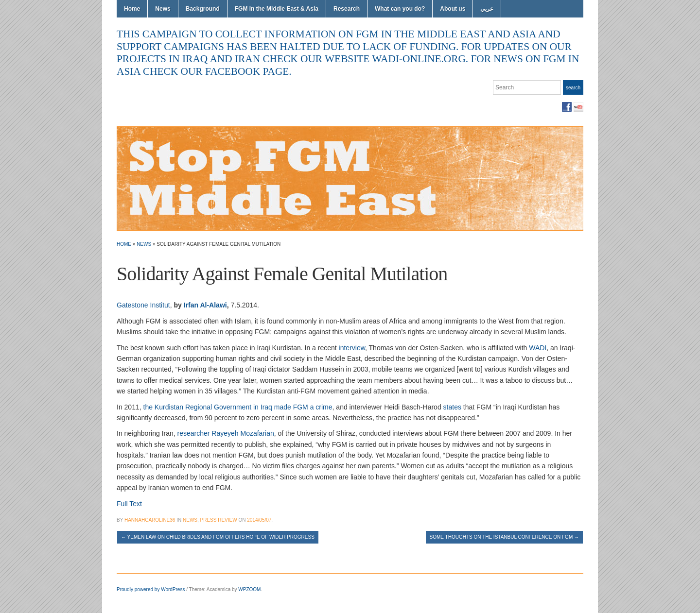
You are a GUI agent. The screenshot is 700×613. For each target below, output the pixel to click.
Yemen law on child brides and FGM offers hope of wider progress (218, 537)
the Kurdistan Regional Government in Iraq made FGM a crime (238, 407)
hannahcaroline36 (150, 520)
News (163, 9)
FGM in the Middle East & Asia (277, 9)
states (452, 407)
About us (453, 9)
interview (352, 348)
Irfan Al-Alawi (205, 305)
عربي (487, 9)
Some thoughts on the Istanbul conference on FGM (504, 537)
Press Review (219, 520)
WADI (538, 348)
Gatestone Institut (143, 305)
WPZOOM (249, 589)
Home (132, 9)
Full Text (129, 504)
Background (203, 9)
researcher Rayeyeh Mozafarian (226, 433)
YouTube (578, 107)
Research (347, 9)
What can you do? (400, 9)
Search (573, 88)
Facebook (567, 107)
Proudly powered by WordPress (151, 589)
